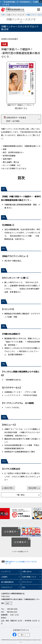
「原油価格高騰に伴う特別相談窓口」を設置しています (21, 3)
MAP (8, 603)
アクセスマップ (7, 587)
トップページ (6, 571)
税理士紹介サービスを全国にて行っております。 (21, 563)
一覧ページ (23, 635)
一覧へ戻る (20, 495)
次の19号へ (33, 488)
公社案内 (4, 577)
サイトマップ (27, 582)
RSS (24, 587)
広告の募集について (29, 577)
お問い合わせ (27, 571)
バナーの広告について (21, 551)
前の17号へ (9, 488)
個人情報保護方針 (7, 582)
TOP (3, 15)
